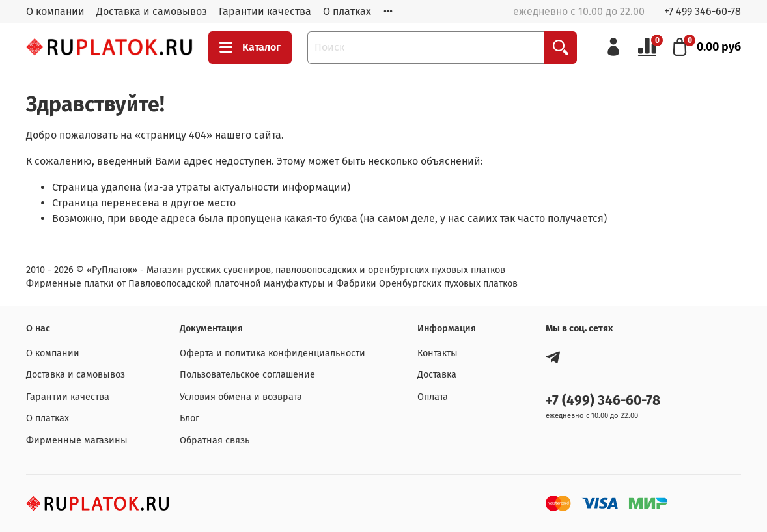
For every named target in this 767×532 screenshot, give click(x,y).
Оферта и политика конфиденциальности (272, 353)
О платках (347, 11)
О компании (55, 11)
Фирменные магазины (77, 441)
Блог (189, 418)
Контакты (438, 353)
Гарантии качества (265, 11)
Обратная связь (215, 441)
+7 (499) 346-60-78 (603, 401)
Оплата (433, 397)
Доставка (437, 375)
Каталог (250, 48)
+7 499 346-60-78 (703, 11)
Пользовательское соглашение (247, 375)
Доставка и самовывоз (152, 11)
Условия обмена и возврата (241, 397)
